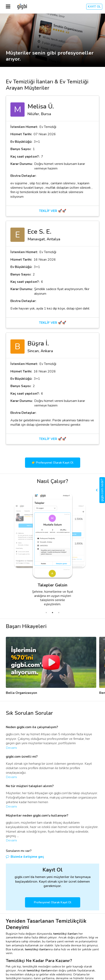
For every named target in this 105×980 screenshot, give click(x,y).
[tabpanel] (42, 551)
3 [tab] (59, 613)
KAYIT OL (94, 7)
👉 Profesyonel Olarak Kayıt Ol (52, 463)
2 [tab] (52, 613)
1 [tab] (46, 613)
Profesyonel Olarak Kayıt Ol (53, 902)
